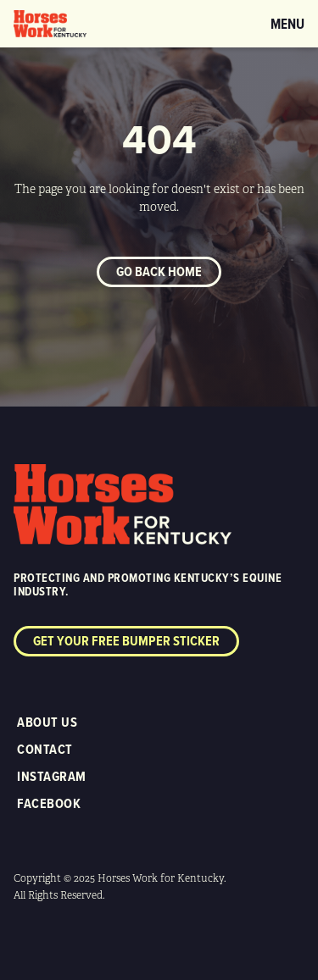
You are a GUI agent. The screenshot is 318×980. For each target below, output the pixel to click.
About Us (47, 722)
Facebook (49, 803)
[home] (50, 24)
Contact (45, 749)
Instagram (52, 776)
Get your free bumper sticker (126, 641)
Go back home (159, 271)
